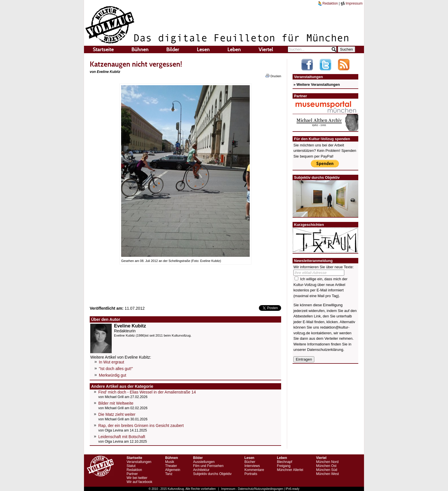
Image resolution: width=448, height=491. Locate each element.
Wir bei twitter (137, 478)
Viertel (266, 49)
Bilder (173, 49)
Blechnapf (284, 462)
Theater (171, 466)
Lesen (203, 49)
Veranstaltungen (139, 462)
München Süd (327, 470)
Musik (170, 462)
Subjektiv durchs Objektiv (212, 474)
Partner (132, 474)
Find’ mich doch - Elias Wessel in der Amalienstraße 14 (147, 392)
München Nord (327, 462)
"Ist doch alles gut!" (116, 369)
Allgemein (173, 470)
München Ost (326, 466)
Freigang (284, 466)
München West (327, 474)
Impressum (352, 3)
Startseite (103, 49)
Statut (131, 466)
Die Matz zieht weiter (117, 414)
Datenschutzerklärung (325, 350)
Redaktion (328, 3)
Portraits (251, 474)
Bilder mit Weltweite (116, 403)
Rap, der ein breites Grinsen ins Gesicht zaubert (141, 426)
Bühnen (140, 49)
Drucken (273, 76)
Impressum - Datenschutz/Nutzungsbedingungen (252, 489)
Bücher (250, 462)
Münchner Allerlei (290, 470)
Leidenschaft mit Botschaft (122, 437)
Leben (234, 49)
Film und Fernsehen (208, 466)
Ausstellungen (204, 462)
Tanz (169, 474)
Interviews (252, 466)
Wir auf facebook (139, 482)
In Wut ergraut (111, 362)
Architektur (201, 470)
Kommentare (254, 470)
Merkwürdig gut (113, 375)
